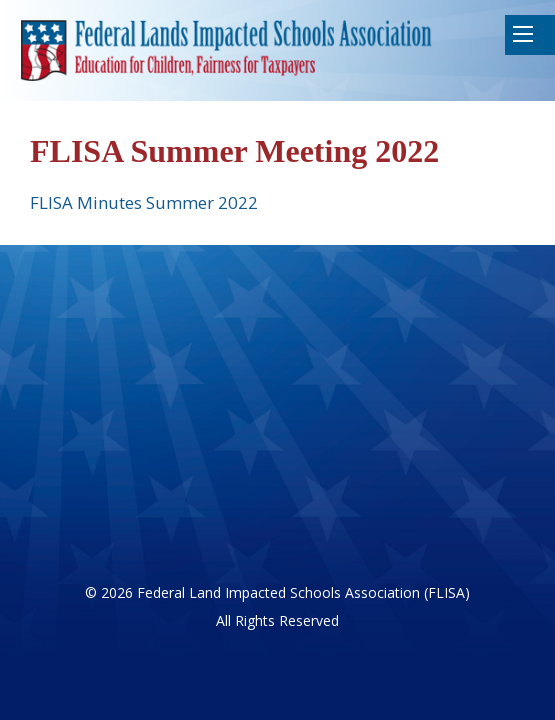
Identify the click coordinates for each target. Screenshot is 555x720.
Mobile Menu (523, 34)
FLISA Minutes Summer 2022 (144, 202)
